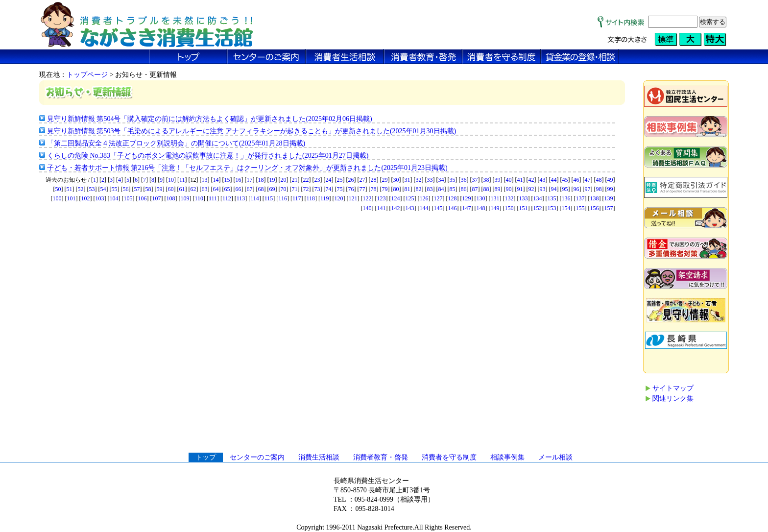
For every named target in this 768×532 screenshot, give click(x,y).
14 (216, 180)
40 (509, 180)
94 (554, 189)
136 (566, 198)
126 (424, 198)
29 (385, 180)
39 (498, 180)
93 (543, 189)
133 (524, 198)
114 (255, 198)
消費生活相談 (319, 457)
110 (199, 198)
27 (362, 180)
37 (475, 180)
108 (170, 198)
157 (609, 208)
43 (543, 180)
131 (495, 198)
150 (509, 208)
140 (367, 208)
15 (227, 180)
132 (509, 198)
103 (99, 198)
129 (467, 198)
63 (205, 189)
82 (419, 189)
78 (374, 189)
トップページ (87, 75)
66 (239, 189)
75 (340, 189)
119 (325, 198)
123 (382, 198)
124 (396, 198)
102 (85, 198)
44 (554, 180)
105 (128, 198)
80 (396, 189)
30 (396, 180)
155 (580, 208)
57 (137, 189)
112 (227, 198)
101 (71, 198)
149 (495, 208)
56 (126, 189)
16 (239, 180)
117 (297, 198)
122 (367, 198)
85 (453, 189)
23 (317, 180)
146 (453, 208)
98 (599, 189)
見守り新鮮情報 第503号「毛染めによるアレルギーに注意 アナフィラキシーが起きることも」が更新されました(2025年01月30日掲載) (252, 131)
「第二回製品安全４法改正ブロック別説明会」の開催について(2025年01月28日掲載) (176, 143)
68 (261, 189)
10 (171, 180)
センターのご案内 (257, 457)
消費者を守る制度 (449, 457)
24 (329, 180)
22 (306, 180)
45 (565, 180)
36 (464, 180)
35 (453, 180)
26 (351, 180)
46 (576, 180)
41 (520, 180)
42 (531, 180)
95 (565, 189)
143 (410, 208)
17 (250, 180)
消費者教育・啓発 (381, 457)
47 (588, 180)
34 (441, 180)
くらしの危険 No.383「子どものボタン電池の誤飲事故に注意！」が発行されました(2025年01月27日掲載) (208, 156)
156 (595, 208)
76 (351, 189)
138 (595, 198)
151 (524, 208)
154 (566, 208)
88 (486, 189)
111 (213, 198)
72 (306, 189)
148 (481, 208)
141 (382, 208)
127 (438, 198)
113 (241, 198)
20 (284, 180)
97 (588, 189)
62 (193, 189)
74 (329, 189)
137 (580, 198)
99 (610, 189)
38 (486, 180)
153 (552, 208)
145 (438, 208)
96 (576, 189)
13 (205, 180)
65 (227, 189)
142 (396, 208)
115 (269, 198)
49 (610, 180)
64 (216, 189)
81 (408, 189)
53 (92, 189)
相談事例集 (507, 457)
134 (538, 198)
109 (185, 198)
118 (311, 198)
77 (362, 189)
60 (171, 189)
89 (498, 189)
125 (410, 198)
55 (115, 189)
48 (599, 180)
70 (284, 189)
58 (148, 189)
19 (272, 180)
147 (467, 208)
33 (430, 180)
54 (103, 189)
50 (58, 189)
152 (538, 208)
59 (160, 189)
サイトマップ (673, 388)
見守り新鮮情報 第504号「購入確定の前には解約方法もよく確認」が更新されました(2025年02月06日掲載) (210, 119)
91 (520, 189)
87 (475, 189)
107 (156, 198)
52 (81, 189)
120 (339, 198)
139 (609, 198)
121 (353, 198)
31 (408, 180)
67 (250, 189)
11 (182, 180)
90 (509, 189)
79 (385, 189)
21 (295, 180)
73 (317, 189)
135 (552, 198)
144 (424, 208)
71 (295, 189)
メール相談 (555, 457)
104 (114, 198)
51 (70, 189)
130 (481, 198)
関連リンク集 (673, 399)
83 (430, 189)
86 (464, 189)
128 (453, 198)
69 (272, 189)
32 (419, 180)
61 (182, 189)
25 (340, 180)
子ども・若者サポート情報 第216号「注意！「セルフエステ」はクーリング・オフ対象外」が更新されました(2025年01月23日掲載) (247, 168)
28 (374, 180)
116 (283, 198)
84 (441, 189)
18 (261, 180)
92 (531, 189)
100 (57, 198)
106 (142, 198)
